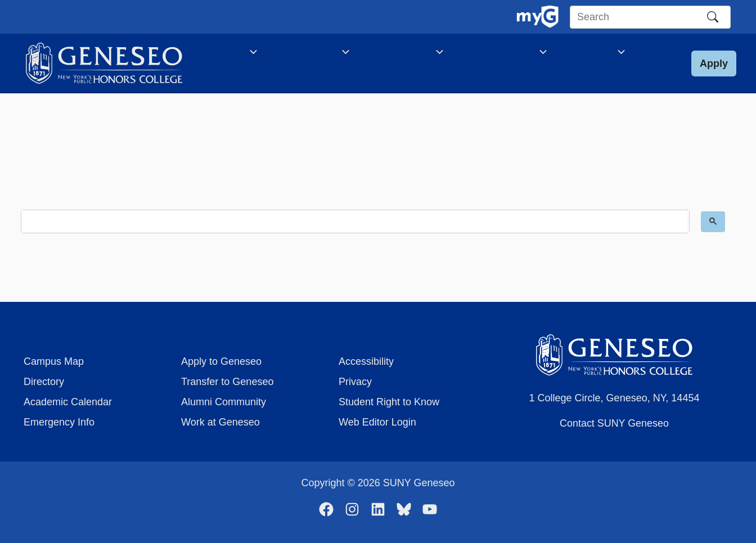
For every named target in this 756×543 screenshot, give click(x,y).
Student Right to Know (389, 402)
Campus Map (54, 361)
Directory (44, 382)
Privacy (355, 382)
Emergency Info (59, 422)
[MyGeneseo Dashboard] (537, 17)
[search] (354, 234)
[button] (714, 70)
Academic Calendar (68, 402)
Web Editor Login (377, 422)
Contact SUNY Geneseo (615, 423)
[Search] (713, 17)
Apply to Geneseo (221, 361)
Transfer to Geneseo (227, 382)
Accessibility (366, 361)
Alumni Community (224, 402)
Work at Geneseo (220, 422)
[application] (247, 53)
